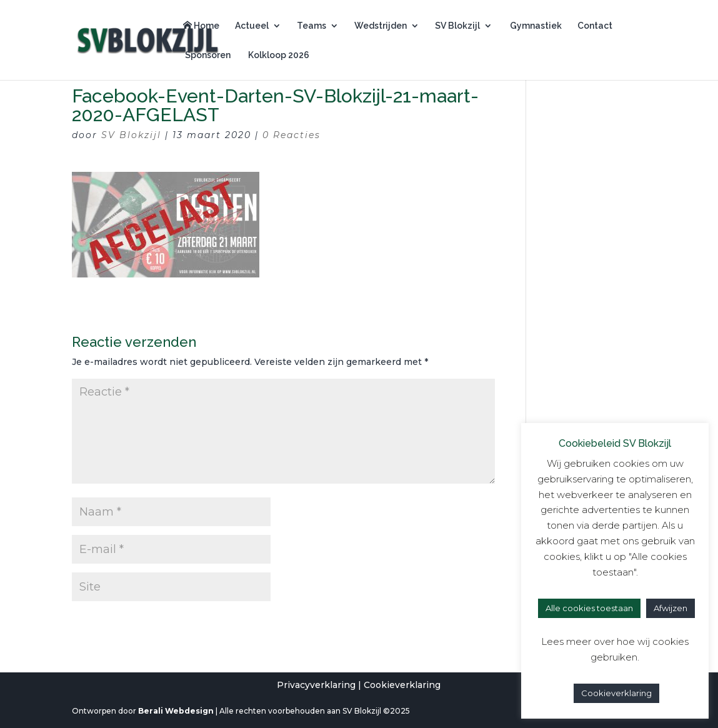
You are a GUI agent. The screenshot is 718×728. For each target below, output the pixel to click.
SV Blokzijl (457, 26)
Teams (312, 26)
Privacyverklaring (316, 685)
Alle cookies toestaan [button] (589, 608)
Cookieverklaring (402, 685)
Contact (595, 26)
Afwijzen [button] (671, 608)
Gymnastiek (535, 26)
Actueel (252, 26)
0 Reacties (292, 135)
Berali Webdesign (176, 711)
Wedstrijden (381, 26)
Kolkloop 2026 (278, 55)
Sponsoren (207, 55)
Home (201, 26)
